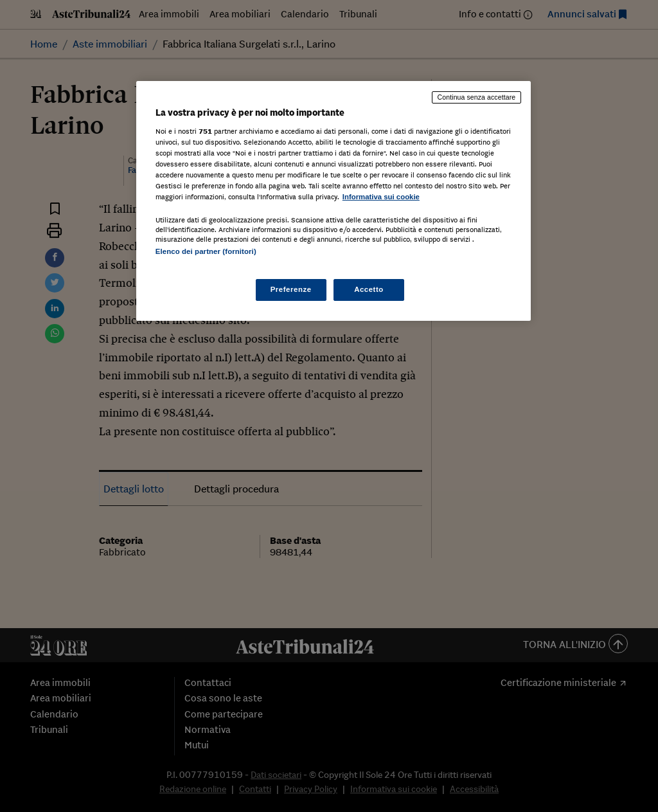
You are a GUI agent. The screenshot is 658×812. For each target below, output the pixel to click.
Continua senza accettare (477, 97)
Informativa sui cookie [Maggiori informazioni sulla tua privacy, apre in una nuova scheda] (381, 197)
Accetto (369, 289)
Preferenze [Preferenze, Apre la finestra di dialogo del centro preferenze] (291, 289)
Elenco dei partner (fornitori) (206, 251)
